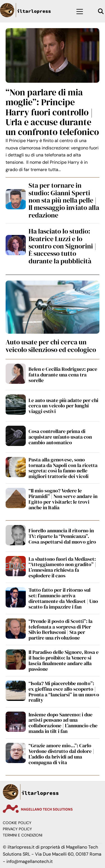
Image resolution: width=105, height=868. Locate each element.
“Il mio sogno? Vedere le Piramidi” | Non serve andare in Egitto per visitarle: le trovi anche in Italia (63, 499)
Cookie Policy (17, 823)
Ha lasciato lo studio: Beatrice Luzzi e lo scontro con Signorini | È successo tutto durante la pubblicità (62, 246)
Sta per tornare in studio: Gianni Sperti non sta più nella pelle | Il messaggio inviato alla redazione (64, 200)
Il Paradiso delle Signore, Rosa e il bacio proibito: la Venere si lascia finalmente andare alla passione (64, 660)
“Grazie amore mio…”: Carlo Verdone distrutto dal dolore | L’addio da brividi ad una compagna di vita (61, 754)
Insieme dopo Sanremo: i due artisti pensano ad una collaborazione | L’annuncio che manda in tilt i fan (63, 723)
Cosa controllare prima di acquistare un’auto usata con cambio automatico (60, 437)
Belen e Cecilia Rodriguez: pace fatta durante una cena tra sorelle (63, 375)
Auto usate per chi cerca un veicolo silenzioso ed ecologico (51, 346)
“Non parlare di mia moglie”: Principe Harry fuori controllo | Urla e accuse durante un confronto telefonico (52, 112)
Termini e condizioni (23, 835)
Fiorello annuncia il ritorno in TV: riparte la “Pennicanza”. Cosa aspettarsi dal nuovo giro (62, 536)
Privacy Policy (17, 829)
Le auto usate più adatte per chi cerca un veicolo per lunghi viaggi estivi (63, 406)
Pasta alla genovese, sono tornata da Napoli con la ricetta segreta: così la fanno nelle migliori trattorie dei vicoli (63, 468)
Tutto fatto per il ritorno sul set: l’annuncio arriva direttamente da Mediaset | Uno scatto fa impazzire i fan (63, 598)
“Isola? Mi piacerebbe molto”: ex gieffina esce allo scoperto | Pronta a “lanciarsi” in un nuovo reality (64, 692)
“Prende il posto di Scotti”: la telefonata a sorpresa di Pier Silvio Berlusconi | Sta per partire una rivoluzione (60, 629)
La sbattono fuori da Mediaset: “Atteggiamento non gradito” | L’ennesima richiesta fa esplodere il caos (62, 567)
